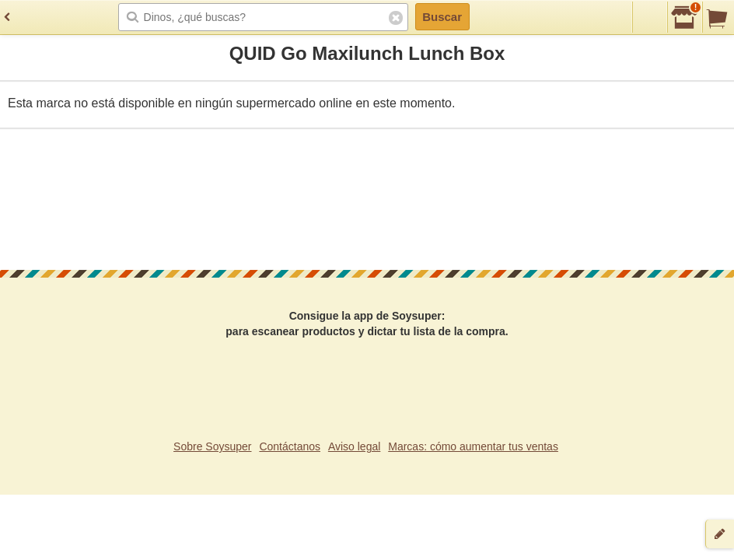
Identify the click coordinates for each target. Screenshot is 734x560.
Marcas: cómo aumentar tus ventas (473, 446)
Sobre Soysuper (212, 446)
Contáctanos (290, 446)
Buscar (442, 17)
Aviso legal (354, 446)
